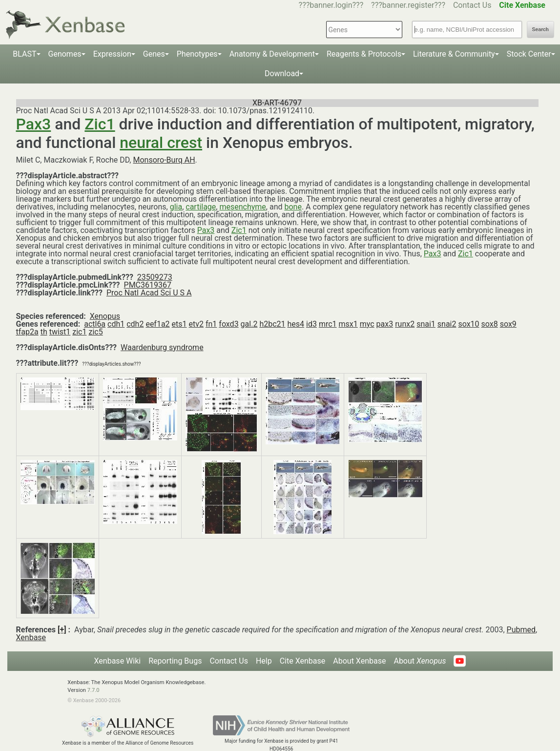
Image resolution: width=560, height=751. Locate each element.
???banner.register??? (408, 5)
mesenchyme (242, 207)
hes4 (296, 324)
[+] (62, 630)
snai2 (447, 324)
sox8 (490, 324)
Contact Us (472, 5)
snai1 (426, 324)
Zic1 (100, 124)
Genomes (65, 54)
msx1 (348, 324)
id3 (311, 324)
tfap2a (27, 332)
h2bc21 (272, 324)
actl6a (95, 324)
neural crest (161, 143)
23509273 (155, 277)
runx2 (405, 324)
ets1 (179, 324)
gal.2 (249, 324)
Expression (112, 54)
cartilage (201, 207)
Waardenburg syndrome (162, 347)
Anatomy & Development (272, 54)
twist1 (60, 332)
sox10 (468, 324)
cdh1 (116, 324)
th (44, 332)
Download (282, 73)
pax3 (385, 324)
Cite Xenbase (303, 661)
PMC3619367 (148, 285)
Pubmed (521, 630)
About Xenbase (359, 661)
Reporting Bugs (175, 661)
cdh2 (135, 324)
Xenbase (31, 637)
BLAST (24, 54)
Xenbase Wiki (118, 661)
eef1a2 (157, 324)
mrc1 (328, 324)
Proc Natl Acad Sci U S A (149, 293)
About (420, 661)
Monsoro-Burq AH (164, 160)
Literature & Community (454, 54)
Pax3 (34, 124)
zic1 (79, 332)
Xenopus (105, 316)
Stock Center (529, 54)
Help (264, 661)
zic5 (95, 332)
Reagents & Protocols (364, 54)
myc (367, 324)
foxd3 (228, 324)
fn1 (211, 324)
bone (293, 207)
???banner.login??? (331, 5)
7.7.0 (93, 690)
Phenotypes (197, 54)
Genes (154, 54)
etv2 (196, 324)
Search (540, 30)
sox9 (508, 324)
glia (176, 207)
